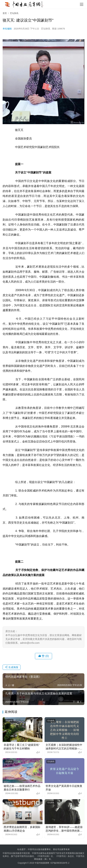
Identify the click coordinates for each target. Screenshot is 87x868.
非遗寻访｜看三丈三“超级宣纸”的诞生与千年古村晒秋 (22, 747)
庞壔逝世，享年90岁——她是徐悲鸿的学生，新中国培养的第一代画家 (64, 829)
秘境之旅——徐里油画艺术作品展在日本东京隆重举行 (22, 788)
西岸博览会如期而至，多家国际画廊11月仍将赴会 (22, 829)
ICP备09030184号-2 (60, 863)
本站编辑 (7, 29)
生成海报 (12, 667)
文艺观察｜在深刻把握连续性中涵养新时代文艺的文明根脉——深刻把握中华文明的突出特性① (64, 747)
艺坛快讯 (46, 29)
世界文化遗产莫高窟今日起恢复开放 (64, 788)
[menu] (82, 4)
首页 (5, 13)
